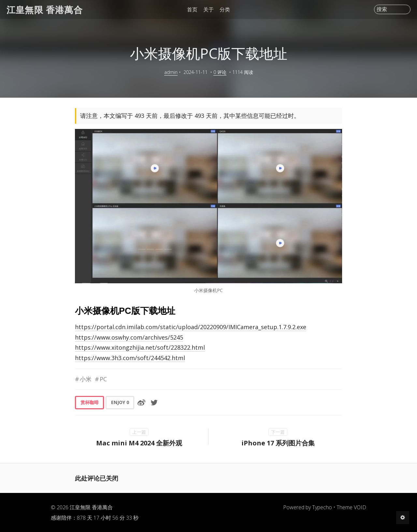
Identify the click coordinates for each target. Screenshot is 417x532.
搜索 (382, 9)
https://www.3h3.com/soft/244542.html (130, 358)
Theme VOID (351, 507)
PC (103, 379)
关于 (208, 9)
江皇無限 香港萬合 (45, 9)
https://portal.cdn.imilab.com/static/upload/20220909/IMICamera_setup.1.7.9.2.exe (191, 327)
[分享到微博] (141, 402)
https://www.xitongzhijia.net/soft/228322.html (140, 347)
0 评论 (220, 72)
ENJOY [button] (120, 402)
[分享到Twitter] (154, 402)
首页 (192, 9)
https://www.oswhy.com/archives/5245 (129, 337)
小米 (86, 379)
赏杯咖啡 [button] (90, 402)
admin (171, 72)
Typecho (322, 507)
